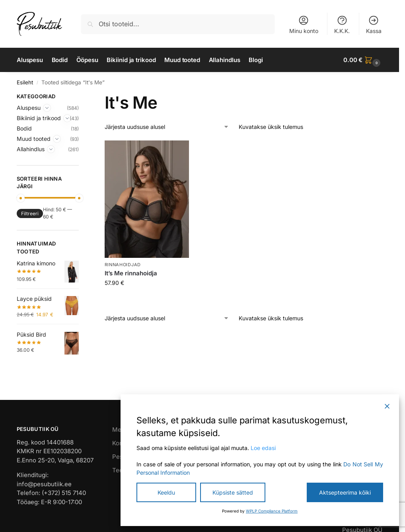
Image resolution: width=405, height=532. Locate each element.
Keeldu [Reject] (166, 492)
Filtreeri (30, 213)
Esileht (25, 82)
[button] (363, 60)
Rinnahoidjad (123, 265)
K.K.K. (342, 24)
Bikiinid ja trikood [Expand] (39, 118)
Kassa (374, 24)
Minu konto (304, 24)
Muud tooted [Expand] (34, 139)
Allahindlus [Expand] (31, 149)
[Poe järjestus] (167, 127)
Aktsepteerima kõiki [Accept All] (345, 492)
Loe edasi (263, 448)
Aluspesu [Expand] (29, 108)
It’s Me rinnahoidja (131, 273)
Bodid (24, 128)
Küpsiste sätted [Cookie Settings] (233, 492)
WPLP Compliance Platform (272, 511)
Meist (120, 430)
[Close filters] (81, 97)
